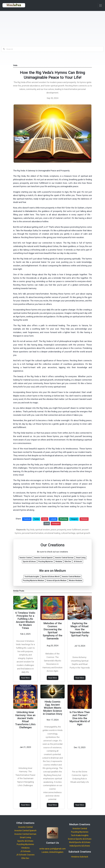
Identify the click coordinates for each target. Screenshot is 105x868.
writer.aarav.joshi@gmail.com (52, 849)
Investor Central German (25, 834)
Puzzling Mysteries (25, 844)
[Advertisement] (52, 29)
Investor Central (25, 827)
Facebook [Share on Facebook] (27, 519)
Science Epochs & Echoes (80, 839)
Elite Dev (25, 858)
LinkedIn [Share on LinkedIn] (54, 519)
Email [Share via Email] (47, 523)
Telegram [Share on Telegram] (74, 519)
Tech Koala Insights (80, 835)
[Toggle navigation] (100, 6)
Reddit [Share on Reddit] (45, 519)
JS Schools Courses (25, 855)
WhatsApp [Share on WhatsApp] (64, 519)
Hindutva (25, 848)
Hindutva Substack (80, 857)
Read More (25, 678)
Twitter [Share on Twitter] (37, 519)
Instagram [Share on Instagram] (56, 523)
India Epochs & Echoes (80, 846)
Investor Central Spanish (25, 830)
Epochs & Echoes (25, 841)
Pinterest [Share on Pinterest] (84, 519)
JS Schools (25, 851)
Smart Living (25, 837)
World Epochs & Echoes (80, 842)
